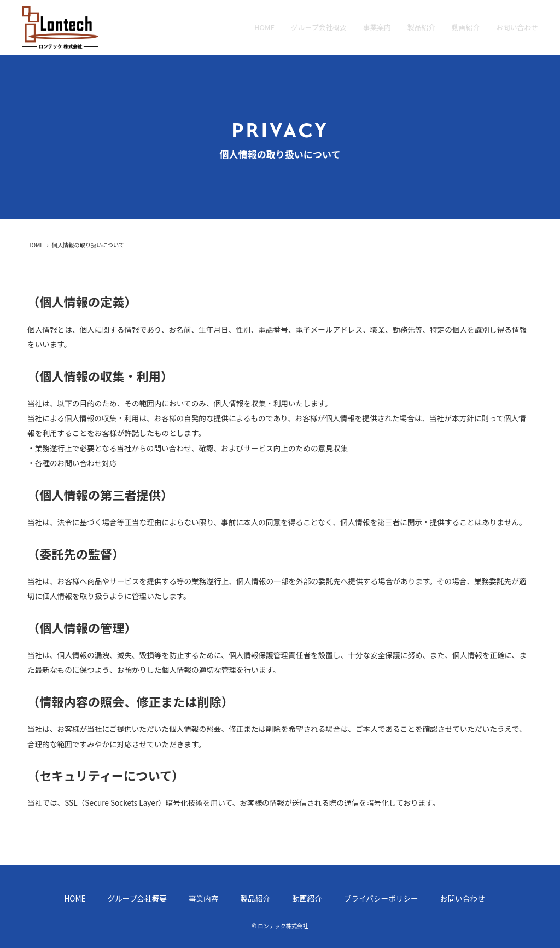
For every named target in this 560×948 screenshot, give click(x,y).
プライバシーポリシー (381, 898)
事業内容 (204, 898)
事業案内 (377, 27)
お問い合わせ (517, 27)
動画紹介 (466, 27)
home (264, 27)
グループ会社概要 (319, 27)
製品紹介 (421, 27)
